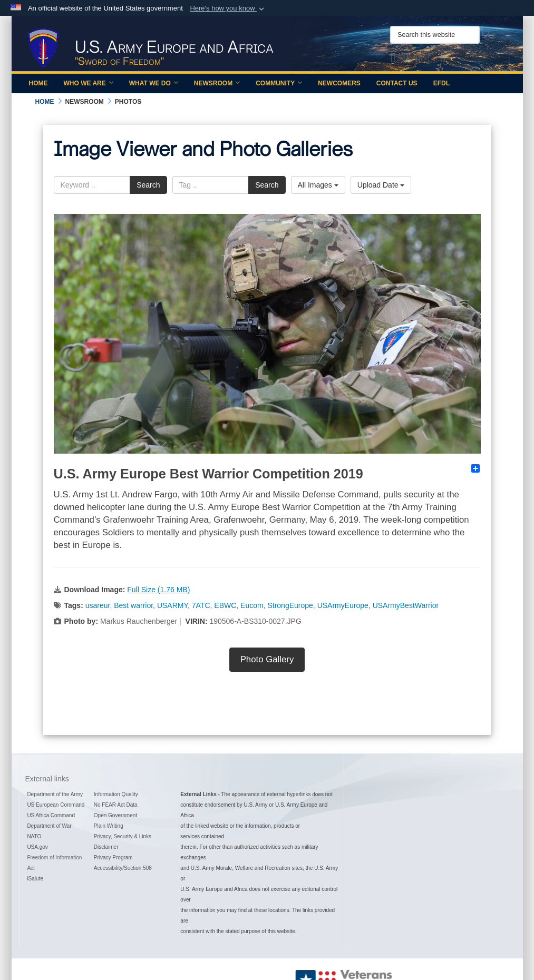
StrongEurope (290, 605)
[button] (228, 8)
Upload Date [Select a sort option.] (381, 185)
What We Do (154, 83)
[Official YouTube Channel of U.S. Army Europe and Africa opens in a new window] (431, 60)
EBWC (225, 605)
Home (38, 83)
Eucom (252, 605)
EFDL (441, 83)
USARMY (172, 605)
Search (148, 185)
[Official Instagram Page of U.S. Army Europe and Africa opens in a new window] (419, 60)
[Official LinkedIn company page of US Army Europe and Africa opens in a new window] (443, 60)
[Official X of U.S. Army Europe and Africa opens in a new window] (394, 60)
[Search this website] (435, 35)
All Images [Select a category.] (318, 185)
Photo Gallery (267, 659)
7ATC (201, 605)
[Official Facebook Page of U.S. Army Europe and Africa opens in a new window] (406, 60)
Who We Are (89, 83)
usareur (98, 605)
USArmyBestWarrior (406, 605)
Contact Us (397, 83)
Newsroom (217, 83)
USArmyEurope (343, 605)
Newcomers (339, 83)
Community (279, 83)
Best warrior (133, 605)
